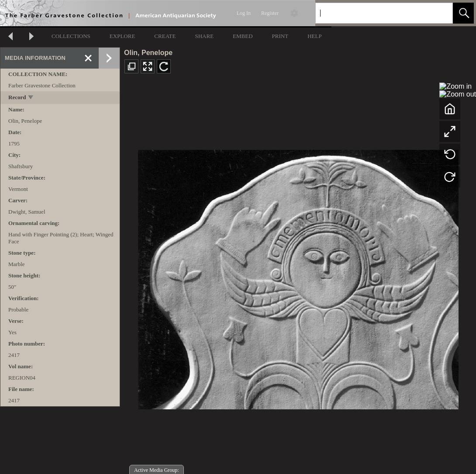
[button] (463, 13)
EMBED (243, 36)
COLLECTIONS (71, 36)
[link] (439, 13)
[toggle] (31, 98)
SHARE (204, 36)
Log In (244, 13)
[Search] (374, 13)
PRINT (280, 36)
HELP (315, 36)
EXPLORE (122, 36)
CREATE (165, 36)
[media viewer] (298, 277)
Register (270, 13)
